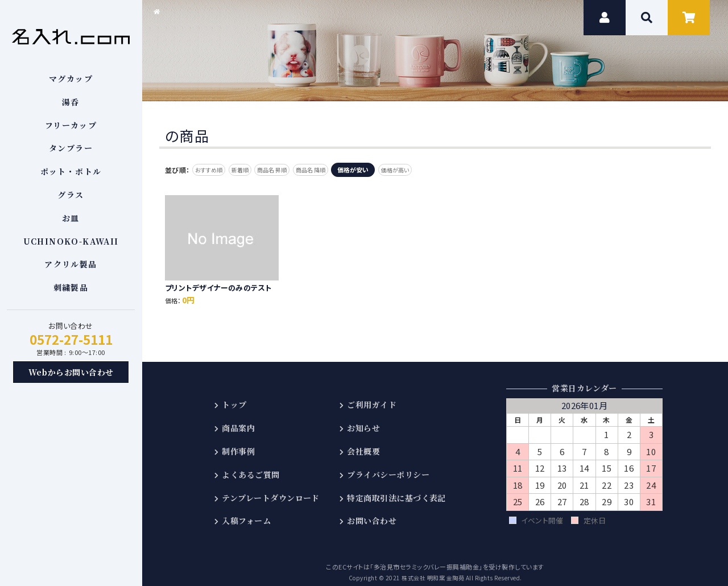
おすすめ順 (214, 170)
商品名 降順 (343, 170)
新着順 (254, 170)
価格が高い (437, 170)
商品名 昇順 (295, 170)
